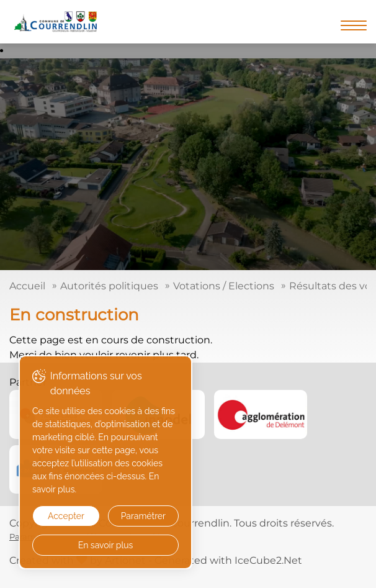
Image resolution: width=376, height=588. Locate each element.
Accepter (66, 516)
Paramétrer (143, 516)
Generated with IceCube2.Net (228, 560)
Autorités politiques (109, 286)
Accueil (27, 286)
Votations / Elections (224, 286)
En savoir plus (106, 545)
